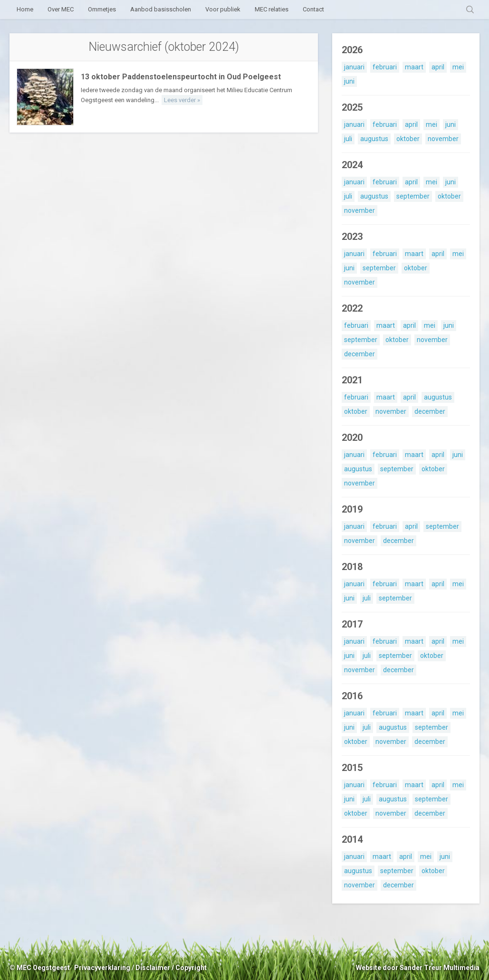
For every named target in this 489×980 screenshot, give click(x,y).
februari (385, 67)
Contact (313, 9)
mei (458, 67)
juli (348, 139)
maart (414, 67)
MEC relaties (272, 9)
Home (25, 9)
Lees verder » (182, 100)
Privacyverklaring (102, 968)
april (438, 67)
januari (354, 67)
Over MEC (61, 9)
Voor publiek (223, 9)
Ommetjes (102, 9)
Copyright (191, 968)
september (413, 196)
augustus (374, 139)
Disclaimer (153, 968)
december (360, 354)
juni (349, 81)
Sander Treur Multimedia (440, 968)
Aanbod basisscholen (161, 9)
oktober (408, 139)
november (443, 139)
